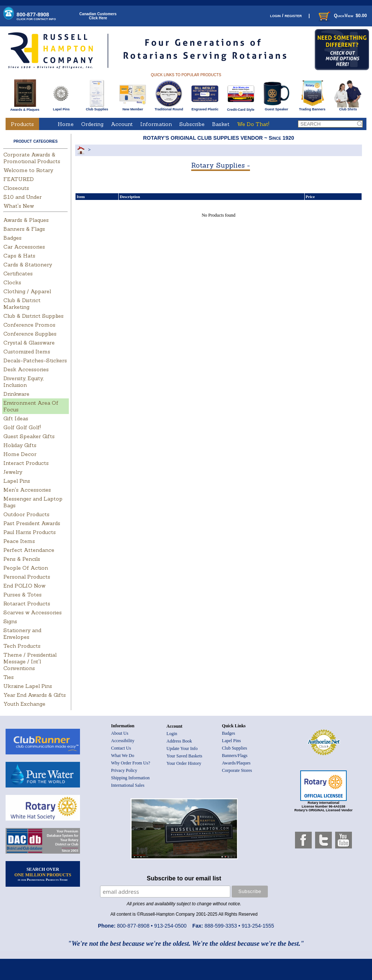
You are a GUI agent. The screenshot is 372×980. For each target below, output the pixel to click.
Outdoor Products (26, 514)
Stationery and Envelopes (22, 634)
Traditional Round (169, 108)
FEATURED (19, 179)
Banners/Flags (235, 756)
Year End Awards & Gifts (35, 695)
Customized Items (27, 352)
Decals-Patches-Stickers (35, 360)
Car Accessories (24, 247)
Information (156, 124)
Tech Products (22, 646)
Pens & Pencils (22, 559)
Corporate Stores (237, 770)
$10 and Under (23, 197)
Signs (10, 621)
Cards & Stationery (28, 265)
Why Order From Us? (131, 763)
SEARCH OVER (43, 874)
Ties (9, 677)
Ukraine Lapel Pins (28, 686)
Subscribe (192, 124)
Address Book (179, 741)
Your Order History (184, 763)
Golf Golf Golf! (22, 427)
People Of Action (26, 568)
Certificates (18, 274)
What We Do (123, 756)
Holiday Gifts (20, 445)
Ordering (92, 124)
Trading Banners (312, 108)
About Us (120, 733)
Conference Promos (29, 325)
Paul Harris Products (30, 532)
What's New (19, 206)
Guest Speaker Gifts (29, 436)
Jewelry (13, 472)
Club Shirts (348, 108)
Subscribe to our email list (184, 878)
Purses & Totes (23, 595)
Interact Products (26, 463)
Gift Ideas (16, 418)
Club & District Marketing (22, 304)
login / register (286, 15)
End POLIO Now (24, 586)
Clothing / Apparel (27, 291)
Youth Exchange (24, 704)
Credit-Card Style (241, 108)
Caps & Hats (19, 256)
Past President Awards (32, 523)
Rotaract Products (27, 604)
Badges (12, 238)
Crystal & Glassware (29, 343)
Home (66, 124)
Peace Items (19, 541)
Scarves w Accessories (33, 612)
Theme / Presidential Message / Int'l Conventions (30, 662)
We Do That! (253, 124)
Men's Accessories (27, 490)
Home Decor (20, 454)
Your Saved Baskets (185, 756)
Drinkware (16, 394)
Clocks (12, 282)
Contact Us (121, 748)
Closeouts (16, 188)
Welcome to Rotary (28, 170)
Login (172, 734)
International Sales (128, 785)
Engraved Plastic (205, 108)
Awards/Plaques (236, 763)
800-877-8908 (36, 16)
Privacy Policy (124, 770)
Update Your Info (182, 748)
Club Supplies (97, 108)
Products (22, 124)
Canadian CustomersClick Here (98, 16)
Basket (221, 124)
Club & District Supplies (33, 316)
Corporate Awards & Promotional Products (32, 158)
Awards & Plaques (25, 108)
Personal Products (27, 577)
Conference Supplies (30, 334)
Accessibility (123, 741)
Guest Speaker (277, 108)
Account (122, 124)
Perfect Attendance (29, 550)
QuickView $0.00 (342, 16)
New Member (133, 108)
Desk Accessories (26, 369)
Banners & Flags (24, 229)
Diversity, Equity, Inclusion (23, 382)
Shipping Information (131, 778)
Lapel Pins (61, 108)
